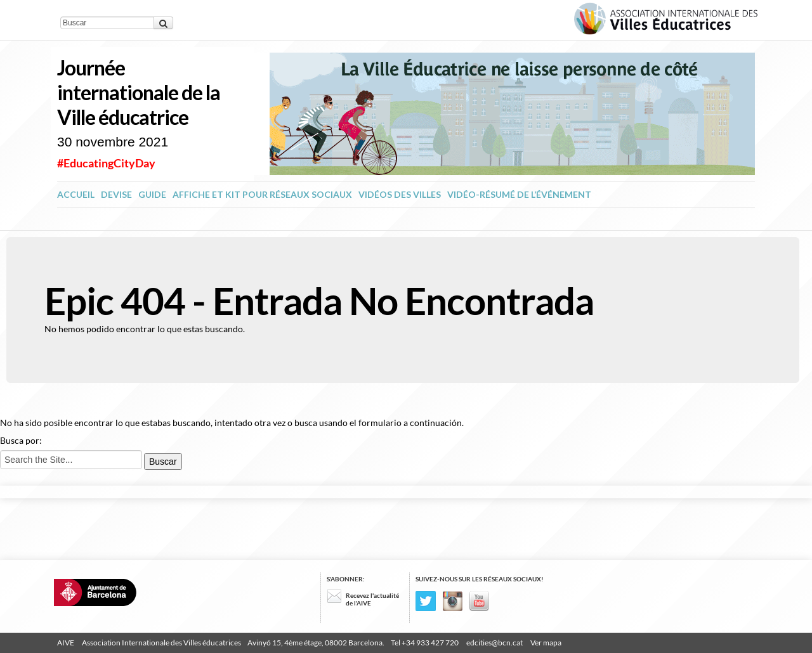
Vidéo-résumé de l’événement (519, 194)
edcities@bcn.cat (494, 643)
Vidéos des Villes (400, 194)
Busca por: (21, 440)
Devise (116, 194)
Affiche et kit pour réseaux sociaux (262, 194)
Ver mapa (546, 643)
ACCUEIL (76, 194)
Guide (152, 194)
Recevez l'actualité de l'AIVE (372, 599)
